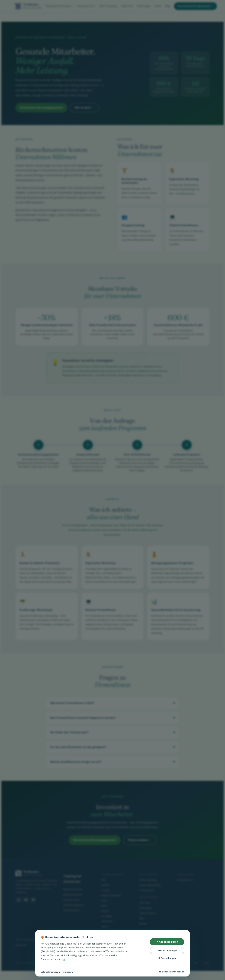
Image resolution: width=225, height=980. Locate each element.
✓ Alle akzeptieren (167, 942)
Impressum (68, 972)
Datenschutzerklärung (53, 959)
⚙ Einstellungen (167, 958)
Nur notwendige (167, 951)
